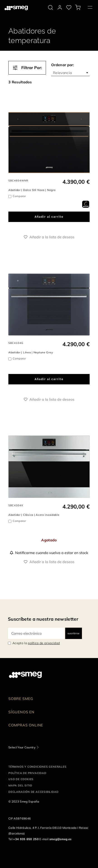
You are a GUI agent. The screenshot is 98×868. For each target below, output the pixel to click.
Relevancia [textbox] (62, 73)
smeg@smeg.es (60, 839)
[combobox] (70, 73)
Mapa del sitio (20, 785)
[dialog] (86, 204)
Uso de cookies (21, 779)
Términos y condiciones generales (37, 767)
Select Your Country (22, 747)
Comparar (19, 196)
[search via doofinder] (50, 7)
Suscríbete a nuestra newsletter (43, 619)
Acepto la (36, 643)
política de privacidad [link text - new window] (44, 643)
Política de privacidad (27, 773)
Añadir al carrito (49, 217)
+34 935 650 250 (26, 839)
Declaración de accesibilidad (33, 792)
